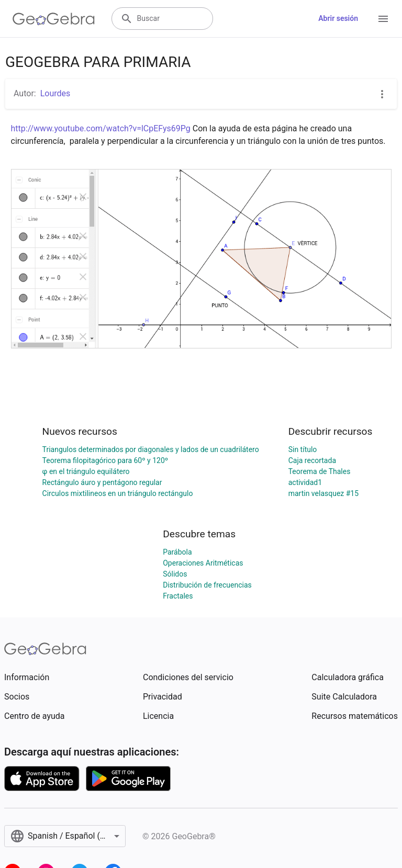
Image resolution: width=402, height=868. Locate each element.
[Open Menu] (383, 19)
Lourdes (55, 93)
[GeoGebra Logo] (54, 19)
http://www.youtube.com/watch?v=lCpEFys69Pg (101, 128)
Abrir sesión (338, 18)
